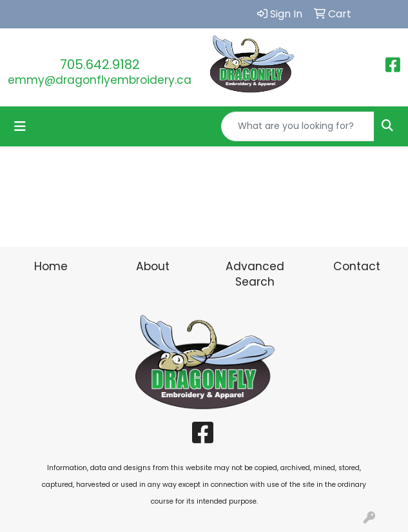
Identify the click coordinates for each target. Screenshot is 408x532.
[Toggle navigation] (20, 126)
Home (51, 266)
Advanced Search (255, 274)
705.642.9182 (100, 64)
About (153, 266)
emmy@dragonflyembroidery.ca (100, 80)
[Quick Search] (298, 126)
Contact (357, 266)
